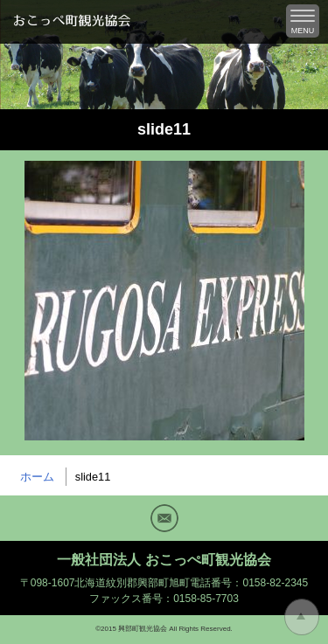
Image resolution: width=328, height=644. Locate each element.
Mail (164, 518)
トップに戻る (302, 617)
